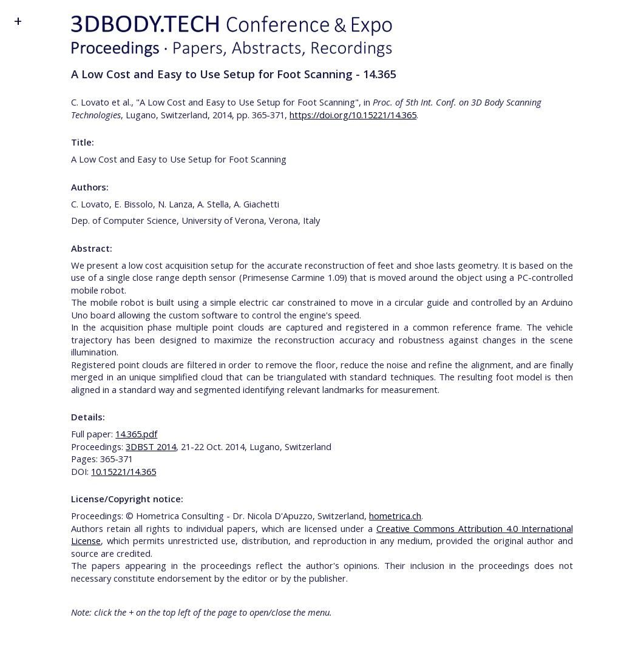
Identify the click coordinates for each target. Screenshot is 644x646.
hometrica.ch (395, 516)
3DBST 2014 (151, 446)
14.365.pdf (136, 434)
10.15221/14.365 (124, 471)
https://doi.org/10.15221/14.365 (353, 115)
